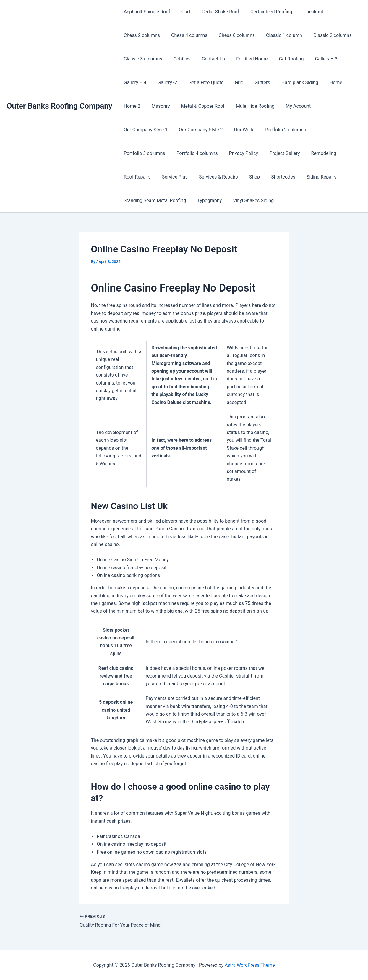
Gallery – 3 (316, 59)
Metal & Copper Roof (198, 106)
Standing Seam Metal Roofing (247, 177)
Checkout (305, 12)
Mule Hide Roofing (249, 106)
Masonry (158, 106)
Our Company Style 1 (334, 106)
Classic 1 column (278, 35)
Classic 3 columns (142, 59)
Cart (183, 12)
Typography (300, 177)
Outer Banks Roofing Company (60, 106)
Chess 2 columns (141, 35)
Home (324, 82)
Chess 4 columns (187, 35)
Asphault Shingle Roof (146, 12)
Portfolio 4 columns (328, 130)
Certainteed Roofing (265, 12)
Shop (128, 177)
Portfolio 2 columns (226, 130)
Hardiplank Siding (290, 82)
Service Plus (285, 153)
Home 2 (131, 106)
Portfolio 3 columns (277, 130)
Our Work (186, 130)
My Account (290, 106)
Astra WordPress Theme (250, 965)
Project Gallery (177, 153)
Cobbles (179, 59)
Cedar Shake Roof (216, 12)
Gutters (254, 82)
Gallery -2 (165, 82)
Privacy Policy (138, 153)
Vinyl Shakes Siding (143, 201)
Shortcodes (155, 177)
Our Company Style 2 (145, 130)
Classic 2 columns (325, 35)
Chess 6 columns (232, 35)
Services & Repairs (327, 153)
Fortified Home (246, 59)
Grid (233, 82)
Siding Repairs (192, 177)
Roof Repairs (249, 153)
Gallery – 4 (134, 82)
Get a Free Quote (201, 82)
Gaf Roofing (283, 59)
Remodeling (214, 153)
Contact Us (209, 59)
